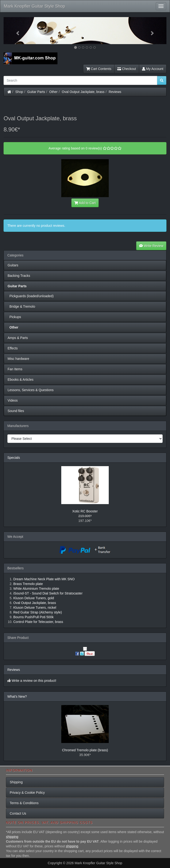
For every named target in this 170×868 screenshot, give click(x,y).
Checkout (127, 69)
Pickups (14, 317)
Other (54, 92)
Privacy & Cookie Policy (27, 793)
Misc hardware (18, 359)
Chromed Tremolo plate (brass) (85, 750)
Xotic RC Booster (85, 511)
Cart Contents (99, 69)
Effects (13, 348)
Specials (14, 458)
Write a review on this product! (34, 681)
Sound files (16, 411)
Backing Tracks (19, 276)
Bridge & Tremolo (21, 306)
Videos (13, 400)
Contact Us (18, 813)
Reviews (115, 92)
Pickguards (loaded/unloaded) (31, 296)
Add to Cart (85, 203)
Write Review (151, 246)
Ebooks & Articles (21, 380)
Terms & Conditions (24, 803)
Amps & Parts (18, 338)
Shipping (16, 782)
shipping (12, 837)
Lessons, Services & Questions (31, 390)
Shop (19, 92)
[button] (16, 31)
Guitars (13, 265)
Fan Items (15, 369)
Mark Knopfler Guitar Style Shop (34, 6)
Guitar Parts (36, 92)
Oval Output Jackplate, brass (83, 92)
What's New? (17, 696)
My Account (153, 69)
